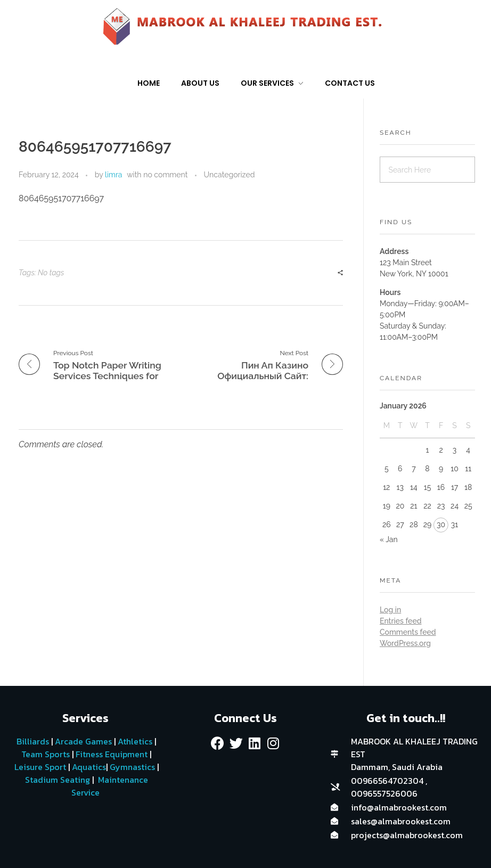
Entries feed (400, 621)
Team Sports (46, 754)
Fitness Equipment (112, 754)
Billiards (33, 741)
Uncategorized (230, 175)
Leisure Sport (40, 767)
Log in (390, 610)
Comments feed (408, 632)
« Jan (389, 539)
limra (113, 175)
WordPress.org (405, 643)
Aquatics (88, 767)
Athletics (135, 741)
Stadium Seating (56, 780)
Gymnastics (131, 767)
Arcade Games (83, 741)
